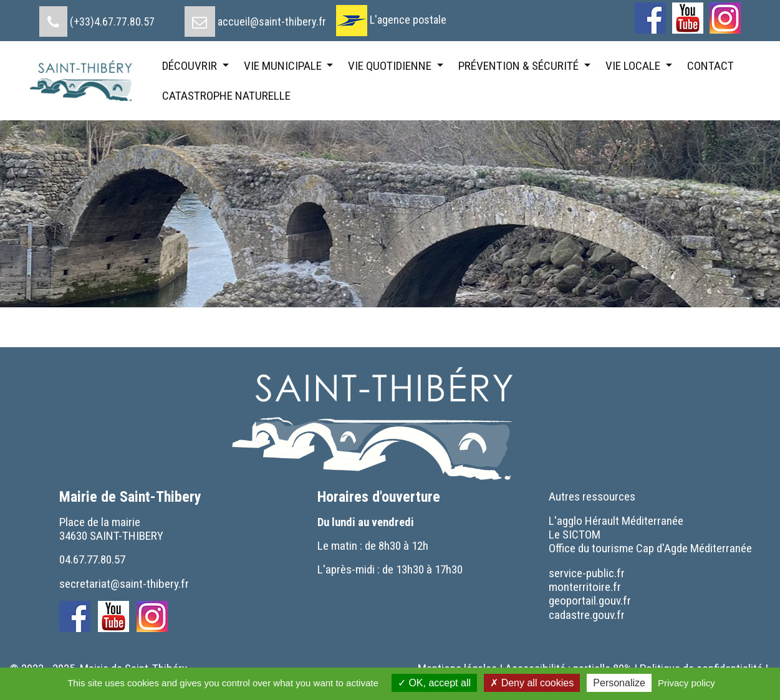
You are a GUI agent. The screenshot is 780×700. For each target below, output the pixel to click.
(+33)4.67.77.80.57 (112, 22)
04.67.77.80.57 (92, 559)
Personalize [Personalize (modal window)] (619, 683)
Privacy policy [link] (686, 683)
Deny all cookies (532, 683)
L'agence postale (408, 20)
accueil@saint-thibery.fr (272, 22)
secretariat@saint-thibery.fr (124, 584)
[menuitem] (97, 17)
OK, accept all (434, 683)
